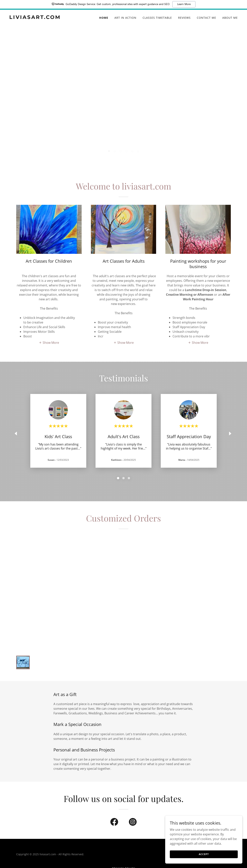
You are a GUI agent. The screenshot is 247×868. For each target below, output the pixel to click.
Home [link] (104, 18)
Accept (204, 854)
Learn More (184, 4)
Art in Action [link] (125, 18)
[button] (109, 151)
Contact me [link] (206, 18)
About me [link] (230, 18)
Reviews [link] (184, 18)
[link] (49, 18)
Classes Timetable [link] (157, 18)
